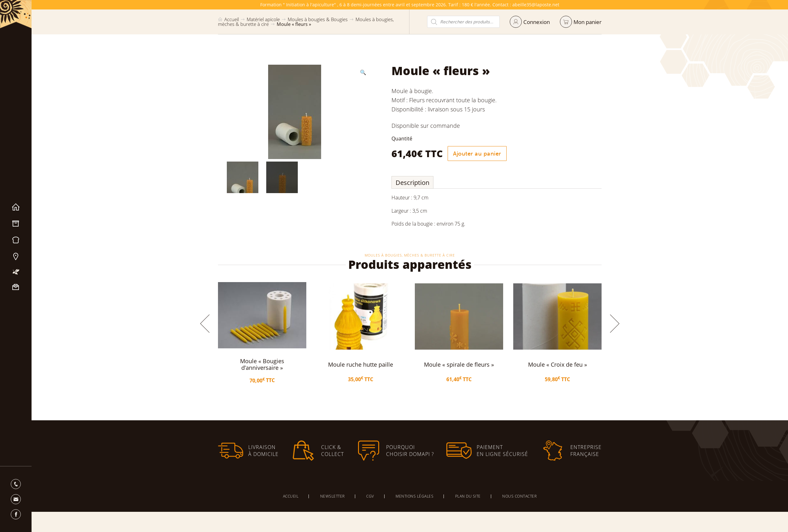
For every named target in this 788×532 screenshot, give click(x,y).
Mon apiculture (16, 272)
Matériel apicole (16, 224)
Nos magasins (16, 257)
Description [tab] (412, 183)
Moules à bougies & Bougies (318, 19)
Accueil (16, 207)
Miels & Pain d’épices (16, 240)
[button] (363, 72)
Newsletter (332, 496)
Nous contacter (16, 287)
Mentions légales (415, 496)
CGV (370, 496)
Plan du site (468, 496)
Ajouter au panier (477, 154)
